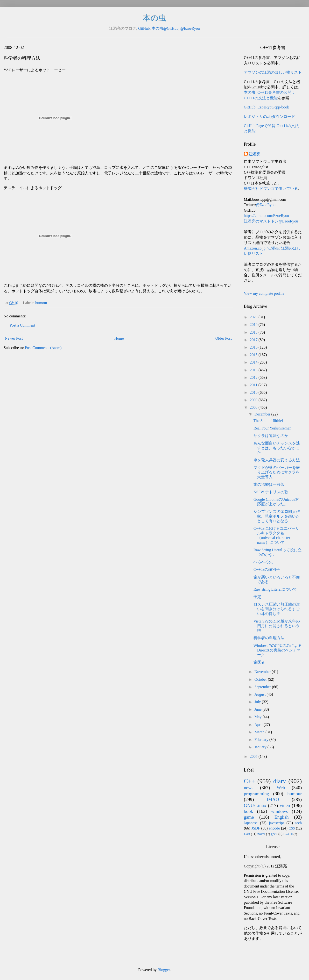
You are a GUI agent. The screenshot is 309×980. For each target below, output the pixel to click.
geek (274, 834)
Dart (247, 834)
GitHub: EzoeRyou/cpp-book (266, 107)
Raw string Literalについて (275, 589)
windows (279, 811)
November (263, 672)
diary (280, 781)
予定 (257, 597)
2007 (254, 756)
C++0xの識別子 (267, 569)
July (258, 702)
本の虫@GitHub (165, 28)
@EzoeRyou (190, 28)
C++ (249, 781)
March (260, 732)
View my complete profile (264, 293)
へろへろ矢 (263, 562)
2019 (254, 325)
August (260, 694)
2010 (254, 392)
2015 (254, 355)
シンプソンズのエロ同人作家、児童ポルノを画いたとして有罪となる (277, 516)
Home (119, 338)
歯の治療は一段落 (269, 484)
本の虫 (155, 18)
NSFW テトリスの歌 (271, 492)
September (263, 687)
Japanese (251, 823)
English (282, 817)
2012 (254, 377)
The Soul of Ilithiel (268, 421)
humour (41, 303)
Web (281, 788)
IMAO (273, 799)
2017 (254, 340)
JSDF (256, 828)
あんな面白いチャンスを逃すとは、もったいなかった (277, 448)
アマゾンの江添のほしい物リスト (273, 72)
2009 (254, 400)
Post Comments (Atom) (43, 348)
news (249, 788)
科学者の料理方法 (269, 638)
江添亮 (254, 154)
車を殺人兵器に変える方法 (277, 460)
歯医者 (259, 662)
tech (298, 823)
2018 (254, 332)
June (258, 709)
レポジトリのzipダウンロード (269, 117)
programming (256, 794)
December (263, 414)
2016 (254, 347)
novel (261, 834)
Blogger (164, 970)
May (258, 717)
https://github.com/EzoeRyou (266, 216)
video (285, 805)
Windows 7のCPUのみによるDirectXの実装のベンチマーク (278, 650)
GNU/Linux (255, 805)
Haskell (288, 834)
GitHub (144, 28)
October (261, 679)
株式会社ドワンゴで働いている (271, 189)
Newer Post (14, 338)
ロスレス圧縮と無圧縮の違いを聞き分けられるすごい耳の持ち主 (277, 609)
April (259, 725)
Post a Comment (22, 325)
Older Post (224, 338)
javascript (276, 823)
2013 (254, 370)
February (262, 740)
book (248, 811)
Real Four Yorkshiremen (272, 428)
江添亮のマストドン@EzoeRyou (271, 221)
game (249, 817)
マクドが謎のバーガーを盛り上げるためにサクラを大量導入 (277, 472)
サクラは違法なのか (271, 436)
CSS (292, 828)
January (261, 747)
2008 (254, 407)
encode (274, 828)
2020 (254, 317)
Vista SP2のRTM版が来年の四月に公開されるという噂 (277, 626)
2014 (254, 362)
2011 (254, 385)
